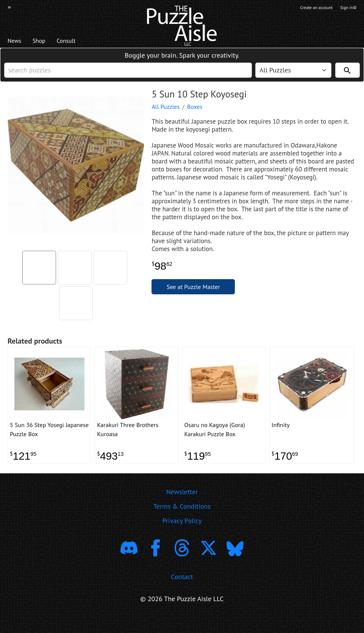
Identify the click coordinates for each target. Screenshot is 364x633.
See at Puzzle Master (193, 297)
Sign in (348, 9)
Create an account (308, 9)
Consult (81, 42)
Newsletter (182, 507)
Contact (182, 592)
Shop (47, 42)
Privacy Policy (182, 536)
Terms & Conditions (182, 522)
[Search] (348, 76)
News (17, 42)
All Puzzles (166, 116)
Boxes (195, 116)
